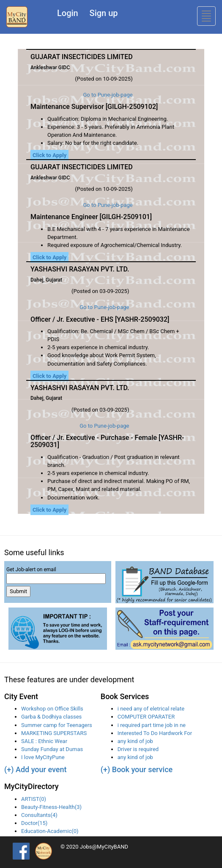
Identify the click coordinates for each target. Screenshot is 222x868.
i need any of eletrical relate (151, 709)
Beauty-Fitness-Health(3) (51, 807)
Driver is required (138, 749)
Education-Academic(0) (50, 831)
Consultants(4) (39, 815)
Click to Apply (49, 155)
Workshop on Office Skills (52, 709)
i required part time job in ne (152, 725)
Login (68, 13)
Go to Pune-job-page (108, 95)
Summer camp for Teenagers (57, 725)
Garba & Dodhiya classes (51, 717)
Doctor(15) (34, 823)
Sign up (104, 13)
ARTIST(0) (34, 799)
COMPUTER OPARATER (146, 717)
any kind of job (135, 741)
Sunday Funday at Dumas (52, 749)
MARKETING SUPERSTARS (54, 733)
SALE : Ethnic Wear (44, 741)
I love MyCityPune (43, 757)
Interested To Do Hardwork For (155, 733)
